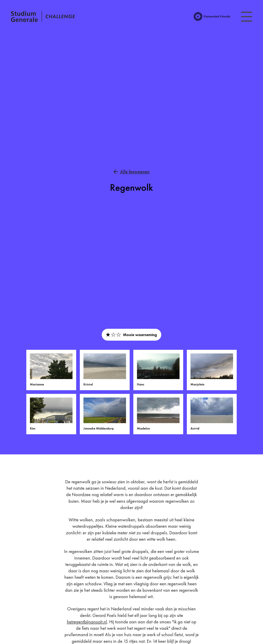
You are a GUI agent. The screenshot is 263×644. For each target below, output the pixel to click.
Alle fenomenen (135, 172)
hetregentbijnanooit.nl (87, 622)
